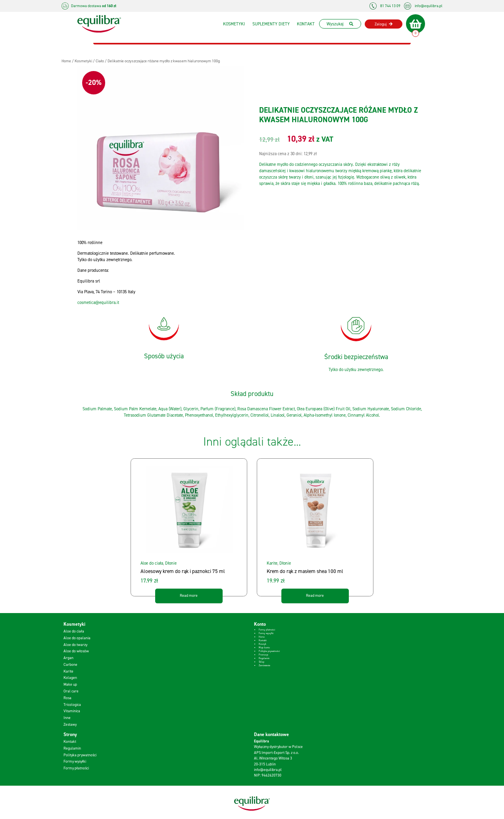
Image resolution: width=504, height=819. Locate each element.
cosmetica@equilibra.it (98, 302)
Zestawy (70, 724)
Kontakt (304, 24)
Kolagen (70, 678)
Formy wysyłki (266, 633)
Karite (272, 563)
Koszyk (263, 644)
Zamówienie (265, 665)
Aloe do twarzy (75, 645)
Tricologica (72, 705)
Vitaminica (72, 711)
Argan (68, 658)
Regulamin (264, 658)
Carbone (70, 664)
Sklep (262, 662)
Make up (70, 684)
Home (262, 637)
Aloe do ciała (152, 563)
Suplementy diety (269, 24)
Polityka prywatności (269, 651)
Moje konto (264, 648)
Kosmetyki (232, 24)
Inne (67, 718)
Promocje (264, 655)
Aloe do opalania (77, 638)
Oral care (71, 691)
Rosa (67, 698)
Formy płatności (267, 630)
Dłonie (171, 563)
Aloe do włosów (76, 651)
